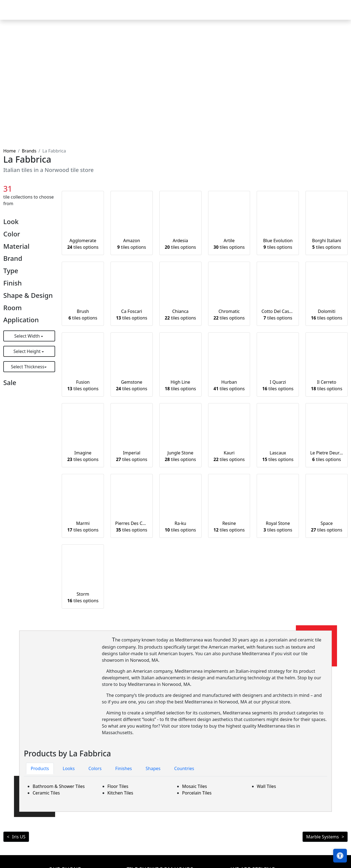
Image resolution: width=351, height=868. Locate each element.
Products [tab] (40, 768)
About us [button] (300, 14)
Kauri (229, 456)
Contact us (332, 14)
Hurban (229, 385)
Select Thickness (28, 367)
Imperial (132, 456)
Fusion (83, 385)
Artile (229, 244)
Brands (29, 151)
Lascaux (278, 456)
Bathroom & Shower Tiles (59, 786)
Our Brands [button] (243, 14)
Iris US (19, 837)
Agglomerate (83, 244)
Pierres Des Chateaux (132, 527)
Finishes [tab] (124, 768)
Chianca (180, 315)
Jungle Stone (180, 456)
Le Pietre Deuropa (327, 456)
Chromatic (229, 315)
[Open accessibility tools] (340, 856)
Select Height (28, 351)
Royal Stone (278, 527)
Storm (83, 597)
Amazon (132, 244)
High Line (180, 385)
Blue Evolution (278, 244)
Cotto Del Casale (278, 315)
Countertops (210, 14)
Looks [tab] (69, 768)
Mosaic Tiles (195, 786)
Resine (229, 527)
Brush (83, 315)
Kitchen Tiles (120, 793)
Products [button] (175, 14)
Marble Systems (322, 837)
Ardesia (180, 244)
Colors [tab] (95, 768)
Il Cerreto (327, 385)
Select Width (28, 336)
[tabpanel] (175, 790)
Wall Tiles (267, 786)
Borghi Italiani (327, 244)
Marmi (83, 527)
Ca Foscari (132, 315)
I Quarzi (278, 385)
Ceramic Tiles (46, 793)
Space (327, 527)
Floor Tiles (118, 786)
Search (274, 14)
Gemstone (132, 385)
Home (151, 14)
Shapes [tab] (153, 768)
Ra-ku (180, 527)
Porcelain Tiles (197, 793)
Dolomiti (327, 315)
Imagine (83, 456)
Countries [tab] (184, 768)
